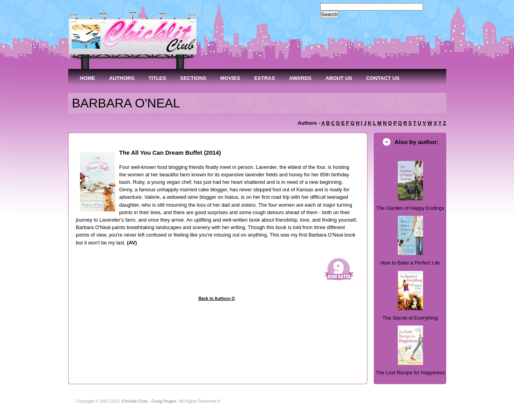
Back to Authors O (217, 298)
